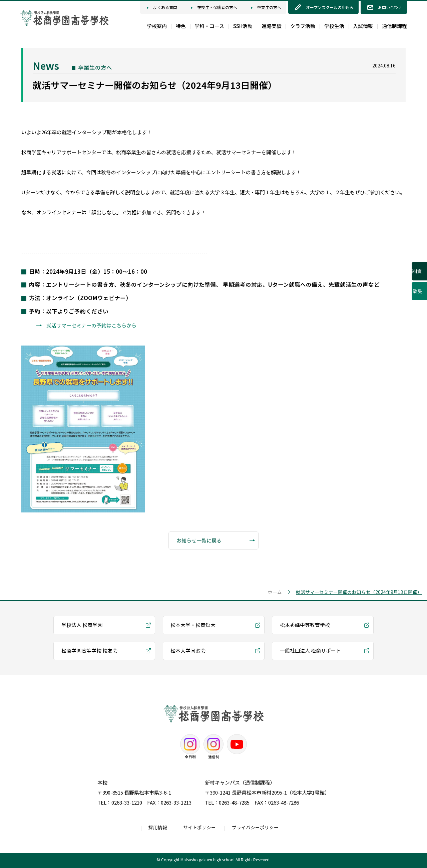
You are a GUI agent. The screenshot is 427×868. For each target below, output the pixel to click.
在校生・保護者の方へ (213, 8)
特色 (181, 26)
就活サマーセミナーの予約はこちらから (91, 325)
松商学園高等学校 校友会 (89, 650)
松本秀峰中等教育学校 (305, 625)
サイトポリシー (199, 827)
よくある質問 (161, 8)
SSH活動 (243, 26)
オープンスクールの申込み (330, 7)
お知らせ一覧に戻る (216, 541)
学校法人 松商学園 (82, 625)
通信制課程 (394, 26)
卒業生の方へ (265, 8)
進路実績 (272, 26)
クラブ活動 (303, 26)
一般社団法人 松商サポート (310, 650)
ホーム (275, 592)
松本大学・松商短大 (193, 625)
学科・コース (209, 26)
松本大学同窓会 (188, 650)
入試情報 (363, 26)
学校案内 (157, 26)
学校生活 (334, 26)
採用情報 (158, 827)
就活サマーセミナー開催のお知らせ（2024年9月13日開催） (359, 592)
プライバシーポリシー (255, 827)
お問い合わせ (390, 7)
